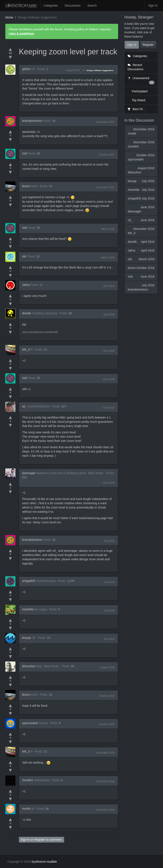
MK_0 (26, 350)
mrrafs (26, 809)
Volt (24, 153)
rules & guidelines (21, 34)
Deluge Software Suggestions (100, 70)
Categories (51, 6)
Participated (140, 91)
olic (24, 256)
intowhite (28, 609)
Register (40, 840)
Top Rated (139, 100)
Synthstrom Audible (21, 6)
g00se (26, 69)
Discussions (73, 6)
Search (92, 6)
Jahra (26, 285)
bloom (26, 186)
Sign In (153, 6)
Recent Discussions (136, 67)
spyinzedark (30, 723)
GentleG (28, 780)
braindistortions (32, 121)
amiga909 (29, 581)
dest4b (26, 313)
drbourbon (29, 666)
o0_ (24, 406)
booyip (26, 638)
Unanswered (141, 80)
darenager (29, 473)
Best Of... (136, 109)
